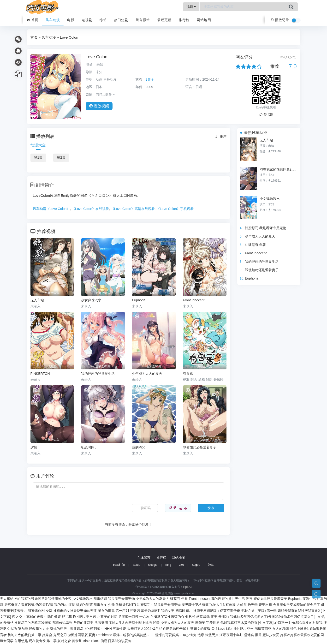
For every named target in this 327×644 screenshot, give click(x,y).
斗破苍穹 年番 (256, 245)
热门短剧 (121, 20)
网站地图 (204, 20)
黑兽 (258, 635)
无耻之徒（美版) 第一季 (259, 611)
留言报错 (143, 20)
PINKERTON (160, 617)
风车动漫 (53, 20)
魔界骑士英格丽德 (195, 605)
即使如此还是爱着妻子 (262, 270)
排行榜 (184, 20)
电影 (71, 20)
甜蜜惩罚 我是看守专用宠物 (266, 228)
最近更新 (164, 20)
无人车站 (266, 140)
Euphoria (252, 278)
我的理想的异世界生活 (262, 262)
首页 (33, 20)
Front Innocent (256, 253)
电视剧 (87, 20)
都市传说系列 (62, 623)
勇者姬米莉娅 (128, 617)
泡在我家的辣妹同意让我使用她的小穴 (279, 169)
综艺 (103, 20)
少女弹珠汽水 (270, 199)
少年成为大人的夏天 (260, 236)
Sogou (196, 565)
